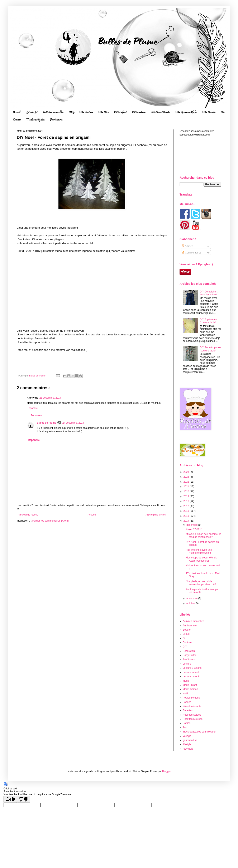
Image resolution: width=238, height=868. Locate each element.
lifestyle (187, 744)
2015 (187, 516)
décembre (192, 525)
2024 (187, 472)
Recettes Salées (192, 715)
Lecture (187, 664)
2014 (187, 521)
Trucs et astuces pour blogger (199, 732)
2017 (187, 506)
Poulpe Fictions (191, 698)
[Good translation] (10, 799)
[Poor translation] (24, 799)
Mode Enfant (190, 685)
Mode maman (190, 689)
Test (185, 728)
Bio (223, 112)
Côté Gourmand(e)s (186, 112)
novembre (192, 598)
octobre (191, 603)
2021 (187, 487)
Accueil (17, 112)
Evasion (17, 119)
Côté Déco (104, 112)
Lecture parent (191, 676)
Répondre (32, 408)
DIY (71, 112)
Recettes (188, 710)
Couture (187, 642)
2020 (187, 492)
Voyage (187, 736)
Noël (185, 694)
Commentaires (192, 253)
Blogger (166, 771)
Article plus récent (28, 515)
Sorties (187, 723)
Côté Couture (86, 112)
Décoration (189, 651)
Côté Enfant (120, 112)
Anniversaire (190, 626)
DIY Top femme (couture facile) (208, 321)
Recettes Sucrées (193, 719)
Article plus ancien (156, 515)
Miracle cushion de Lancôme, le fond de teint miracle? (203, 536)
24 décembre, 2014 (73, 423)
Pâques (187, 702)
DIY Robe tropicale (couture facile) (210, 349)
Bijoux (186, 634)
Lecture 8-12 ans (192, 668)
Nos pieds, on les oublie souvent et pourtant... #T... (202, 583)
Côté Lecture (139, 112)
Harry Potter (189, 655)
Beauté (187, 630)
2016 (187, 511)
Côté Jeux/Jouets (160, 112)
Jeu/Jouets (189, 660)
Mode (186, 681)
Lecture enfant (191, 672)
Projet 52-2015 (194, 529)
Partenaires (56, 119)
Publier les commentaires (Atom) (51, 521)
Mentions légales (35, 119)
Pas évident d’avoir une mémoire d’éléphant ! (199, 551)
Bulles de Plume (46, 423)
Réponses (36, 416)
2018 (187, 501)
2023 (187, 477)
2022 (187, 482)
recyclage (188, 749)
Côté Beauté (209, 112)
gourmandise (190, 740)
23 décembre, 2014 (50, 398)
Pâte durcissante (192, 706)
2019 (187, 496)
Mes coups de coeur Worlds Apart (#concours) (201, 559)
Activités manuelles (53, 112)
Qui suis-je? (32, 112)
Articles (187, 246)
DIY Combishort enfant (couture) (209, 293)
